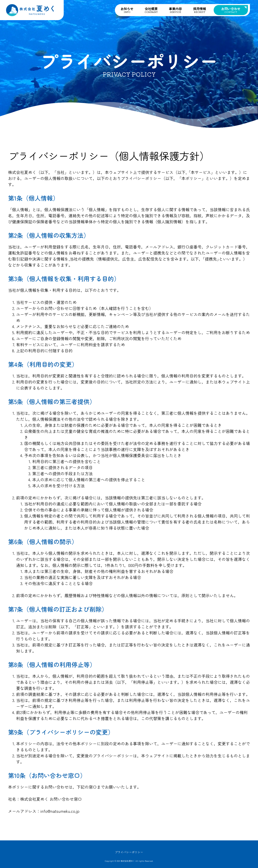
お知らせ (127, 10)
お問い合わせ (231, 10)
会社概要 (151, 10)
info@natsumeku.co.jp (60, 811)
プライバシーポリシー (129, 852)
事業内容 (175, 10)
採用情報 (200, 10)
